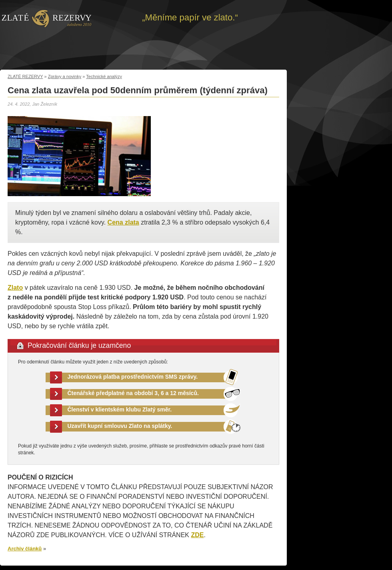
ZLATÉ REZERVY (25, 76)
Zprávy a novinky (65, 76)
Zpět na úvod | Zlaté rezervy (47, 18)
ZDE (197, 535)
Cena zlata (123, 222)
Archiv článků (25, 549)
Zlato (15, 288)
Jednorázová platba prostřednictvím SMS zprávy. (133, 377)
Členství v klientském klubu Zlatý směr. (120, 409)
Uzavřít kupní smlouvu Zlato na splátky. (120, 426)
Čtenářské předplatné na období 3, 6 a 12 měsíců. (133, 393)
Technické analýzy (104, 76)
